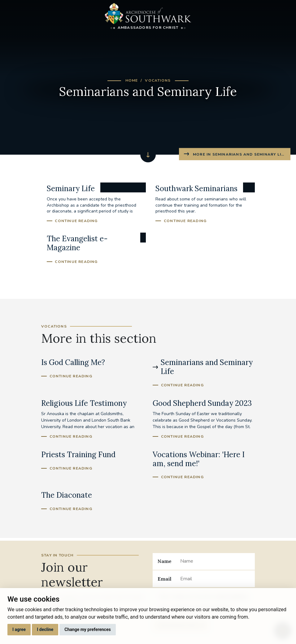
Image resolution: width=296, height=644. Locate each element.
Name (165, 561)
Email (165, 579)
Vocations (158, 80)
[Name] (215, 561)
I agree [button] (19, 629)
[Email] (215, 579)
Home (132, 80)
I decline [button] (45, 629)
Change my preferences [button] (87, 629)
